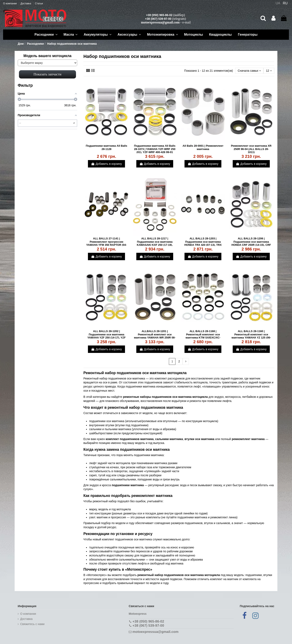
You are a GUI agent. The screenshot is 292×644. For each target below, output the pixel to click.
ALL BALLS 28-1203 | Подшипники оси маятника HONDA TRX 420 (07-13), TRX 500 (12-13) (203, 243)
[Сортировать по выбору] (249, 71)
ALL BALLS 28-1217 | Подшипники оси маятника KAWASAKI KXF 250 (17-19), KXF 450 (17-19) (155, 243)
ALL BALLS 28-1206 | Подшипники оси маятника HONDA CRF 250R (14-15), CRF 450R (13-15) (251, 243)
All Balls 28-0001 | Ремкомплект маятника (203, 147)
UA (278, 3)
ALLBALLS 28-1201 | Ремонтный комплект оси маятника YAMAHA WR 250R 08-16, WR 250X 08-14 (155, 336)
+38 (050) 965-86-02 (159, 15)
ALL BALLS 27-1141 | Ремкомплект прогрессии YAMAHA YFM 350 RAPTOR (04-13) (107, 243)
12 (269, 71)
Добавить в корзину (106, 164)
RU (285, 3)
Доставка (26, 4)
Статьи (39, 4)
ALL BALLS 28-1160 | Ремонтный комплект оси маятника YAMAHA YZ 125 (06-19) (251, 336)
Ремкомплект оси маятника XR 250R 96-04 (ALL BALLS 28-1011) (251, 149)
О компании (10, 4)
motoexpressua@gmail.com (160, 22)
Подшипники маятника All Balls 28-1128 (107, 147)
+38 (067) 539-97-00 (158, 19)
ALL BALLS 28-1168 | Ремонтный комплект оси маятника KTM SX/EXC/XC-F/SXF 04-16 (203, 336)
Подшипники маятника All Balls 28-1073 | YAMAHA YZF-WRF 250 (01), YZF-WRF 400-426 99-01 (155, 149)
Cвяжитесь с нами (32, 624)
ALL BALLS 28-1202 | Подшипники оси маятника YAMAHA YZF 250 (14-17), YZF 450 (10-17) (106, 336)
